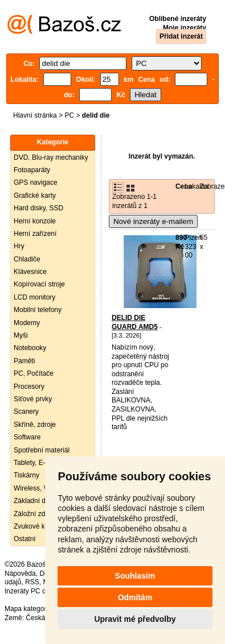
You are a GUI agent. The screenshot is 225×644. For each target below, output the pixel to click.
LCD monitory (34, 297)
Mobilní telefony (38, 310)
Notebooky (30, 348)
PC (69, 115)
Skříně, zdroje (35, 425)
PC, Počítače (34, 373)
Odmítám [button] (135, 597)
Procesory (29, 387)
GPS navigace (36, 182)
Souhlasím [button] (135, 576)
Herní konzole (35, 221)
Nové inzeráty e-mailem (153, 221)
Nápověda (20, 574)
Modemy (27, 323)
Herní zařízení (35, 234)
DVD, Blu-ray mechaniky (51, 157)
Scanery (26, 412)
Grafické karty (35, 196)
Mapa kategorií (27, 609)
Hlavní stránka (35, 115)
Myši (21, 335)
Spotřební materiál (42, 450)
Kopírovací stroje (39, 284)
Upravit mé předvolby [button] (135, 619)
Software (27, 437)
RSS (32, 582)
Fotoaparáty (32, 170)
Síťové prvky (33, 399)
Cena (184, 186)
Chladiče (27, 259)
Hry (19, 246)
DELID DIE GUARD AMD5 (135, 322)
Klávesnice (30, 272)
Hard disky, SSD (38, 208)
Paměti (24, 361)
